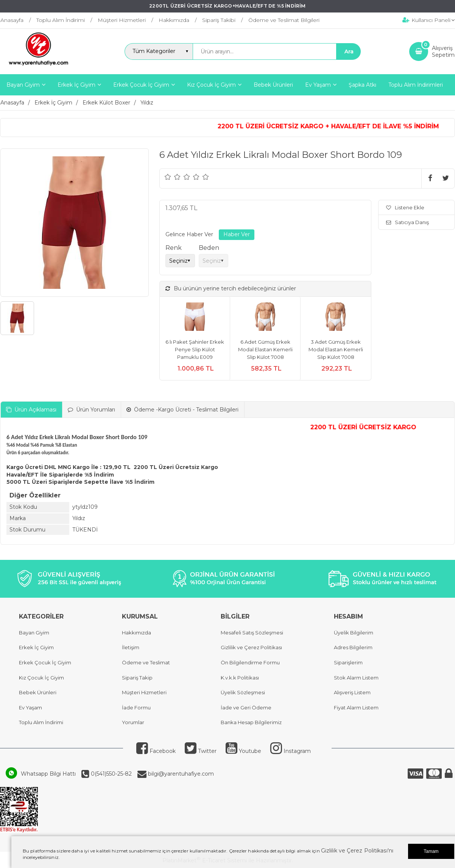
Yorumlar (133, 722)
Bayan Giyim (34, 633)
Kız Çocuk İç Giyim (41, 678)
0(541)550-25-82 (111, 774)
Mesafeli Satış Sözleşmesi (252, 633)
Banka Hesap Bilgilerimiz (251, 722)
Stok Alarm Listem (356, 678)
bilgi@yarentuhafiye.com (180, 774)
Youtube (243, 751)
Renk (174, 248)
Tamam (431, 851)
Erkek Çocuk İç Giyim (45, 662)
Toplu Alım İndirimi (41, 722)
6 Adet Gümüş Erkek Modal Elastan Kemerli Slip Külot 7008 (265, 349)
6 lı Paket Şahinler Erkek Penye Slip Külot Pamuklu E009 (195, 349)
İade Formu (136, 707)
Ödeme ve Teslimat (146, 662)
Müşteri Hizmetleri (144, 692)
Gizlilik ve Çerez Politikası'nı (357, 851)
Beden (209, 248)
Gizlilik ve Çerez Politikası (251, 647)
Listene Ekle (405, 207)
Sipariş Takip (137, 678)
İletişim (131, 647)
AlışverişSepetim (443, 51)
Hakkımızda (136, 633)
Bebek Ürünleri (38, 692)
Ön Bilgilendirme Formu (250, 662)
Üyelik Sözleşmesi (243, 692)
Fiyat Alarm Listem (356, 707)
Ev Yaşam (30, 707)
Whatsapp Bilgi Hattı (48, 774)
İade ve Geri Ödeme (246, 707)
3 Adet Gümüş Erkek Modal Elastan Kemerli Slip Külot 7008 (336, 349)
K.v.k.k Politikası (240, 678)
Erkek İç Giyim (36, 647)
